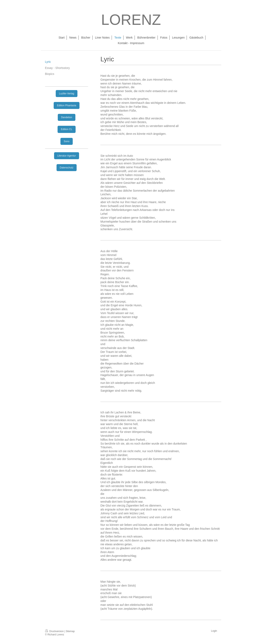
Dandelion (67, 117)
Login (214, 631)
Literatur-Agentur (67, 156)
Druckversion (55, 631)
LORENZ (131, 20)
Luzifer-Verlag (67, 94)
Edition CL (66, 129)
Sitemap (70, 631)
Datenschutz (67, 168)
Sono (67, 141)
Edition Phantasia (66, 105)
